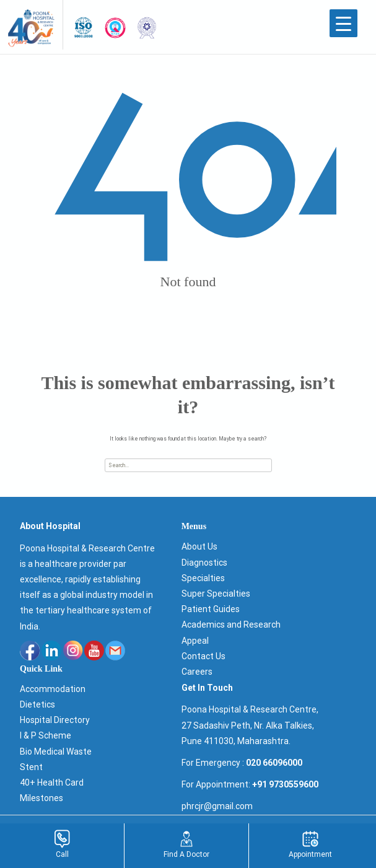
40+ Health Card (52, 783)
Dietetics (37, 704)
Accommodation (53, 689)
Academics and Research (231, 625)
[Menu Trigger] (343, 23)
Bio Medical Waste (56, 752)
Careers (197, 672)
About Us (199, 546)
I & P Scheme (46, 735)
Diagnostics (204, 563)
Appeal (195, 641)
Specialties (203, 578)
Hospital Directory (55, 720)
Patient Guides (211, 609)
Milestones (42, 798)
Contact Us (203, 656)
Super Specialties (216, 594)
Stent (31, 767)
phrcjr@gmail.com (217, 806)
